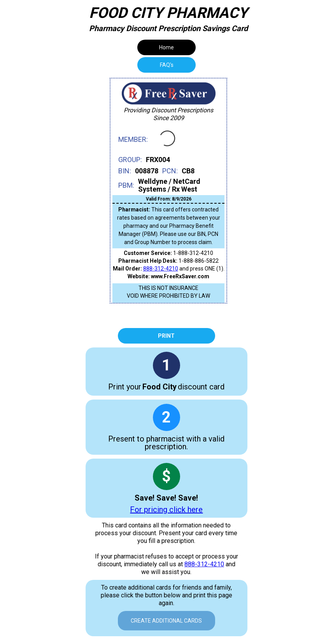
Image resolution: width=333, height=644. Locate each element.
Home (166, 47)
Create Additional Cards (166, 621)
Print (166, 336)
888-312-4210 (161, 269)
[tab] (166, 65)
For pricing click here (166, 510)
